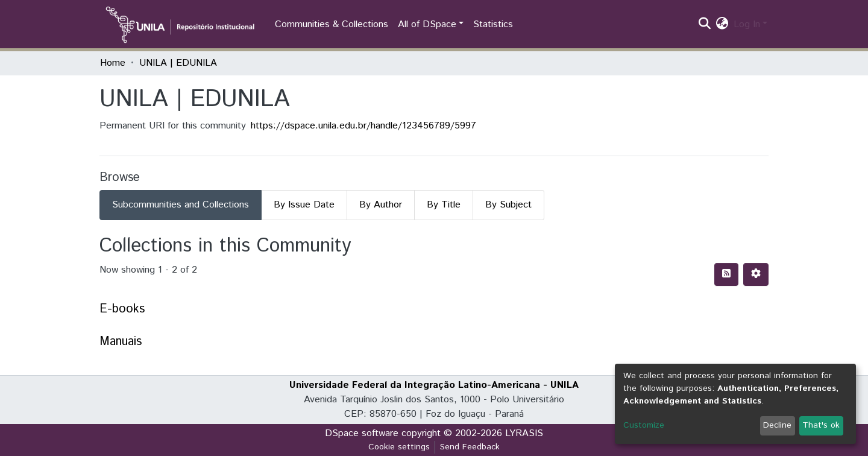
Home (113, 63)
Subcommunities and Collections (181, 205)
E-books (122, 309)
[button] (722, 25)
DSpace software (362, 433)
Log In (747, 24)
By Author (381, 205)
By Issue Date (304, 205)
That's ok (821, 425)
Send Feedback (470, 447)
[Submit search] (705, 25)
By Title (444, 205)
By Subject (508, 205)
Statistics (493, 24)
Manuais (121, 342)
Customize (644, 425)
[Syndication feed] (726, 274)
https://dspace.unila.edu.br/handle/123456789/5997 (363, 126)
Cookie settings (399, 447)
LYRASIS (524, 433)
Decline (777, 425)
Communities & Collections (332, 24)
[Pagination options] (756, 274)
